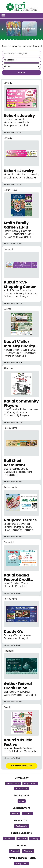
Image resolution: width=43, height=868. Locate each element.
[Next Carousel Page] (40, 28)
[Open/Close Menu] (3, 16)
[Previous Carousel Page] (3, 28)
